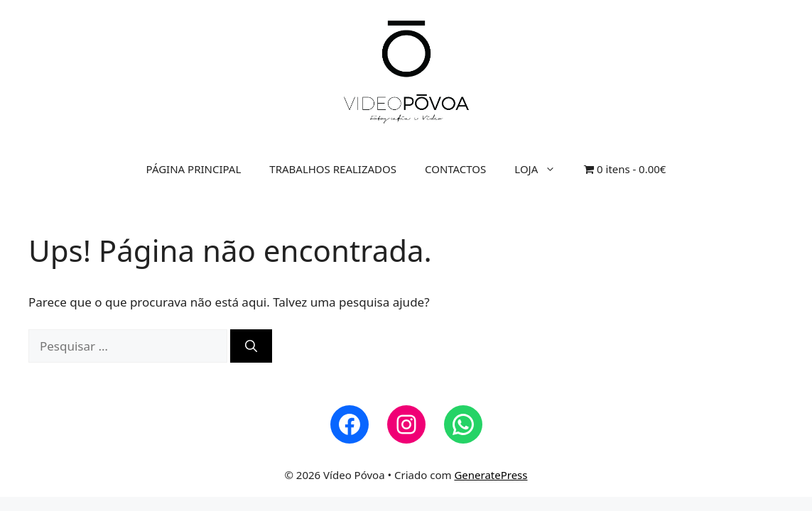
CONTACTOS (455, 169)
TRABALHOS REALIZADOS (333, 169)
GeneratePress (491, 475)
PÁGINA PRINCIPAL (194, 169)
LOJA (542, 169)
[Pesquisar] (251, 346)
